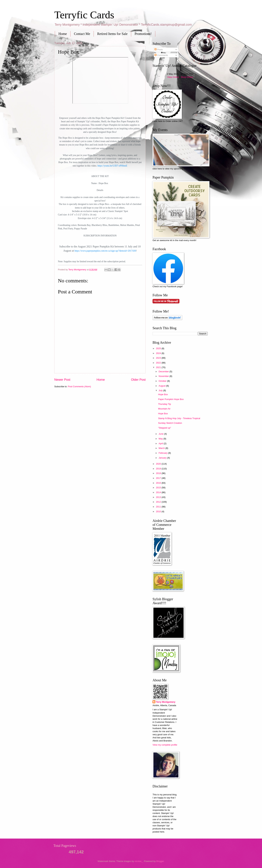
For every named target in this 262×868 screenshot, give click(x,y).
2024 (159, 353)
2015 (159, 488)
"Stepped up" (165, 428)
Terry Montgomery (166, 702)
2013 (159, 497)
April (161, 443)
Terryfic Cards (84, 15)
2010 (159, 511)
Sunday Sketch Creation (170, 423)
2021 (159, 367)
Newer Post (62, 380)
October (163, 381)
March (162, 448)
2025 (159, 348)
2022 (159, 363)
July (161, 390)
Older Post (138, 380)
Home (63, 34)
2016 (159, 483)
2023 (159, 358)
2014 (159, 492)
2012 (159, 502)
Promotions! (143, 34)
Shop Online (187, 77)
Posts (159, 50)
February (163, 453)
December (164, 371)
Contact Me (82, 34)
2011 (159, 507)
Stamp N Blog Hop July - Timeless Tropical (179, 418)
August (162, 386)
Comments (161, 55)
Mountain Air (164, 409)
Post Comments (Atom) (79, 386)
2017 (159, 478)
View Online (173, 77)
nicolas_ (139, 861)
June (161, 434)
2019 (159, 469)
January (163, 458)
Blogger (160, 861)
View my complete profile (165, 745)
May (161, 439)
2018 (159, 473)
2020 (159, 464)
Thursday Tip (164, 404)
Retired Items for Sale (112, 34)
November (164, 376)
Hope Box (163, 394)
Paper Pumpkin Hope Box (171, 399)
